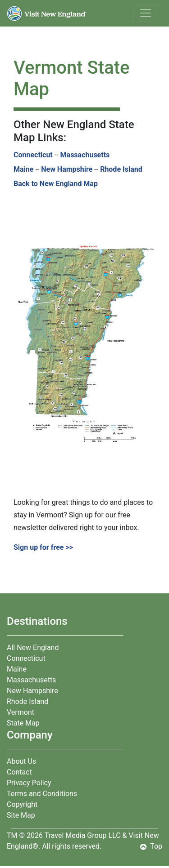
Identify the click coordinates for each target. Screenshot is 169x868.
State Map (23, 723)
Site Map (21, 815)
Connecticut (33, 155)
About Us (21, 761)
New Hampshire (67, 169)
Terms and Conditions (42, 794)
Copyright (22, 804)
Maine (23, 169)
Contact (19, 772)
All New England (33, 648)
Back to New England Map (56, 184)
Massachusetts (85, 155)
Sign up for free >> (44, 547)
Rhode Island (121, 169)
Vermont (21, 712)
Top (151, 846)
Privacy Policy (29, 783)
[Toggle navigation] (146, 13)
